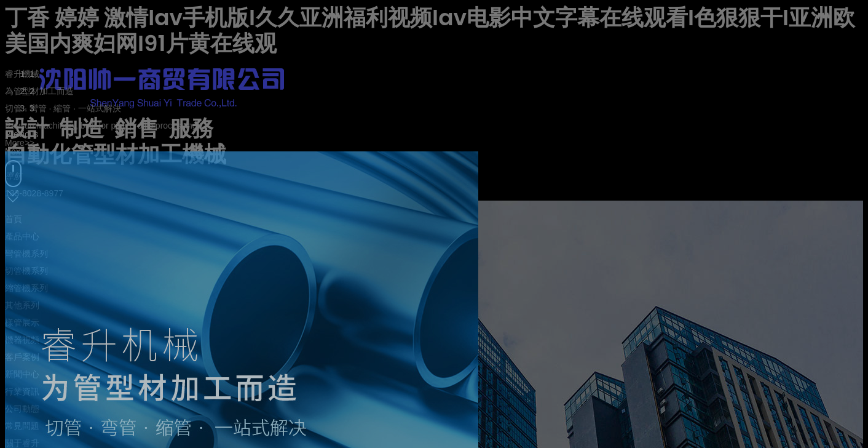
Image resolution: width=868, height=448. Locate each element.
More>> (20, 143)
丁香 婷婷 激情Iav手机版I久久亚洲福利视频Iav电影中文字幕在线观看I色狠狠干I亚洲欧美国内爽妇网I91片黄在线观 (430, 30)
